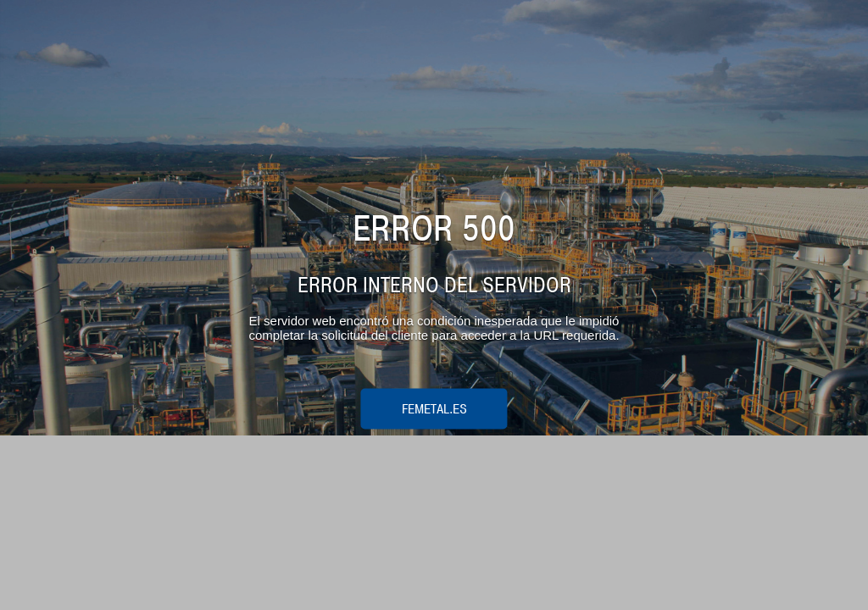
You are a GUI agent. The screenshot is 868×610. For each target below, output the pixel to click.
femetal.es (434, 408)
